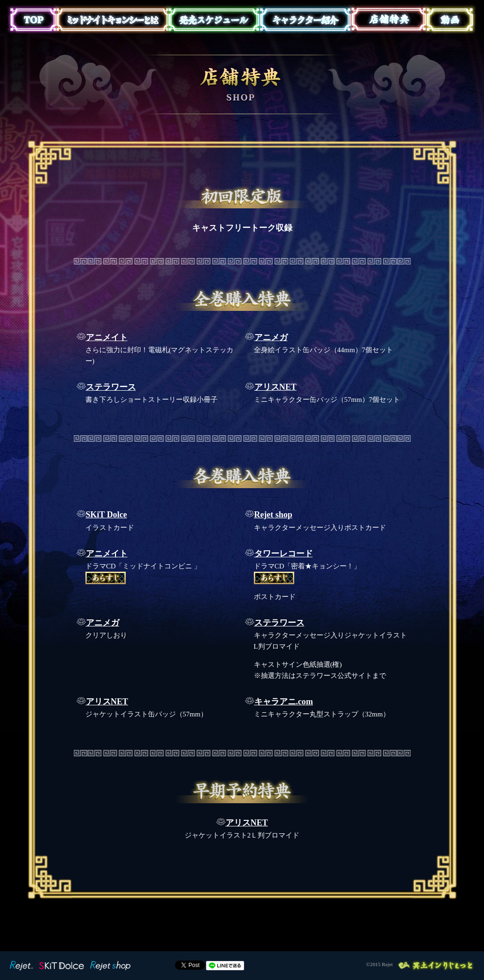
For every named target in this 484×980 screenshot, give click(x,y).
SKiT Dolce (106, 515)
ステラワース (111, 387)
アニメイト (107, 337)
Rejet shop (273, 515)
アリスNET (275, 387)
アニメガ (271, 337)
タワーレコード (284, 554)
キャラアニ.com (284, 702)
